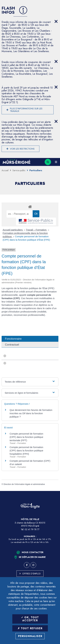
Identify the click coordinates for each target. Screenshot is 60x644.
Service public (19, 170)
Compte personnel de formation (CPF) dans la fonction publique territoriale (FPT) (26, 437)
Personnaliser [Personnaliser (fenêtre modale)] (30, 636)
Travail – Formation (37, 230)
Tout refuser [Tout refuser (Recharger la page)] (30, 628)
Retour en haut (55, 491)
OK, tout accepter (30, 619)
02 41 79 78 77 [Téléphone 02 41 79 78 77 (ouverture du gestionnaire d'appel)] (32, 529)
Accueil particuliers (13, 230)
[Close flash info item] (56, 21)
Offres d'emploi (31, 574)
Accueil (5, 170)
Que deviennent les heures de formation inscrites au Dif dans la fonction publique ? (31, 413)
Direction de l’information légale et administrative (24, 484)
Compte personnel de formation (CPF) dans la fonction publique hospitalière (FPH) (26, 450)
